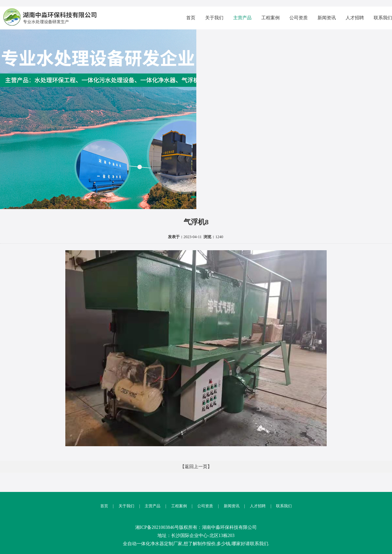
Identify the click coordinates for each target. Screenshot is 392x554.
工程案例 (270, 18)
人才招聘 (355, 18)
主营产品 (242, 18)
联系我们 (383, 18)
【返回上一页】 (196, 467)
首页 (191, 18)
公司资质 (299, 18)
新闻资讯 (327, 18)
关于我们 (214, 18)
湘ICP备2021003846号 (157, 527)
